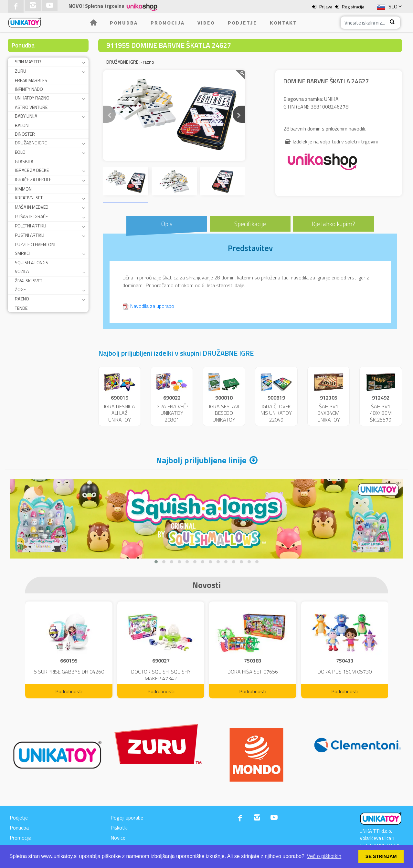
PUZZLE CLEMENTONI (35, 244)
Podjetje (242, 23)
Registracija (353, 7)
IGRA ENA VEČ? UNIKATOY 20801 (172, 413)
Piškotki (119, 828)
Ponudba (124, 23)
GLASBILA (24, 161)
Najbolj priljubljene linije (201, 460)
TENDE (21, 308)
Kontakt (283, 23)
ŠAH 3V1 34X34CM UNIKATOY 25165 (329, 416)
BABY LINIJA (26, 116)
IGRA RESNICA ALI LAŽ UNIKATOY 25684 (120, 416)
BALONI (22, 125)
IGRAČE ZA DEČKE (32, 170)
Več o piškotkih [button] (324, 856)
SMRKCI (22, 253)
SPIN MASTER (28, 62)
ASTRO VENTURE (31, 107)
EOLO (20, 152)
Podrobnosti (69, 691)
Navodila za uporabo (152, 306)
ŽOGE (20, 289)
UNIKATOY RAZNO (32, 98)
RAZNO (22, 299)
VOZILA (22, 271)
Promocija (168, 23)
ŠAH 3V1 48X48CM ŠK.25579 (381, 413)
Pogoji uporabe (127, 818)
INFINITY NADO (29, 89)
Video (206, 23)
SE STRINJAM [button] (381, 856)
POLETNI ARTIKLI (31, 226)
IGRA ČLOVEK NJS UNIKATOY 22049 (276, 413)
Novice (118, 838)
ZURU (21, 71)
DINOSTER (25, 134)
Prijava (326, 7)
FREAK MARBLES (31, 80)
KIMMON (23, 189)
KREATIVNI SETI (29, 198)
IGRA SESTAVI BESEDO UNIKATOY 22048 (224, 416)
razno (148, 62)
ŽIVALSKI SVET (29, 281)
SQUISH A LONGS (32, 262)
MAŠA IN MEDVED (32, 207)
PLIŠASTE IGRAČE (31, 216)
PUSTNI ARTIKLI (30, 235)
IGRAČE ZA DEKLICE (33, 179)
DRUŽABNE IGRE (31, 143)
